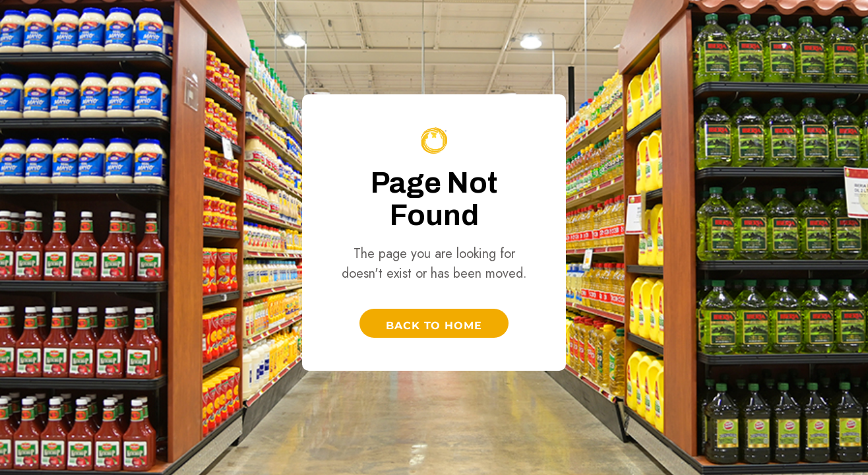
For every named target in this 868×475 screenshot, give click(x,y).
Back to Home (434, 326)
